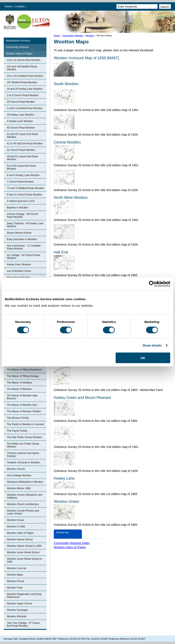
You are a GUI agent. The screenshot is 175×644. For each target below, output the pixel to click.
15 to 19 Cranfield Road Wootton (25, 76)
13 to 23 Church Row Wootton (24, 60)
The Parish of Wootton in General (25, 424)
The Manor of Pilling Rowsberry (24, 370)
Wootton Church (16, 469)
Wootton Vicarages (17, 610)
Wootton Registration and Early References (24, 596)
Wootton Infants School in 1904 (24, 546)
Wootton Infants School (20, 539)
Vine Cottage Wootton (19, 475)
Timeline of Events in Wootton (23, 463)
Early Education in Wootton (22, 239)
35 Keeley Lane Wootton (21, 115)
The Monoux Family (18, 418)
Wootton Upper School (19, 604)
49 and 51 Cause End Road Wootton (22, 158)
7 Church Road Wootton (20, 182)
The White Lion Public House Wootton (23, 445)
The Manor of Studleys (19, 383)
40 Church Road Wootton (21, 128)
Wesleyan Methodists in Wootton (25, 482)
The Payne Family (17, 431)
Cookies (20, 6)
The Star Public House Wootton (24, 437)
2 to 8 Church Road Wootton (23, 95)
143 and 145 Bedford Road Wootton (22, 68)
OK (143, 358)
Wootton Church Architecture (23, 504)
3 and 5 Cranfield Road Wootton (25, 108)
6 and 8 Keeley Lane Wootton (23, 175)
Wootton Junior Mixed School (23, 552)
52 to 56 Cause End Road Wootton (21, 167)
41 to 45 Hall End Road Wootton (25, 144)
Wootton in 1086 (16, 527)
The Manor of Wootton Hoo (22, 405)
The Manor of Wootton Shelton (24, 411)
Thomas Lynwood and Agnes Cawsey (23, 455)
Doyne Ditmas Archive (19, 233)
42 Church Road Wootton (21, 150)
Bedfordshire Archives (18, 41)
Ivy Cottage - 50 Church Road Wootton (23, 257)
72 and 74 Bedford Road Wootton (26, 188)
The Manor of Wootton (19, 389)
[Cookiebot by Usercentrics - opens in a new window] (152, 284)
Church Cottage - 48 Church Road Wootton (22, 216)
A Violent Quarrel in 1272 (21, 201)
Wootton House (16, 520)
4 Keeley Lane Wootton (20, 121)
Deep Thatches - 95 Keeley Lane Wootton (25, 225)
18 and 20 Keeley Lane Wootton (25, 89)
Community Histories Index (72, 543)
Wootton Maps (15, 575)
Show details (152, 345)
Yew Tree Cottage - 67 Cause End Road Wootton (23, 624)
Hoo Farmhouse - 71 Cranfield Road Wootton (24, 247)
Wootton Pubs (15, 588)
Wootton (90, 35)
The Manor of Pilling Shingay (23, 376)
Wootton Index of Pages (19, 54)
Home (8, 6)
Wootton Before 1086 (19, 488)
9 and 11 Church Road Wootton (24, 195)
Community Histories (73, 35)
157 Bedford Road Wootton (22, 82)
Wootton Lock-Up (17, 568)
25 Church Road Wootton (21, 102)
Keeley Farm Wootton (19, 265)
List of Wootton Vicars (19, 271)
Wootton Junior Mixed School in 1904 (24, 560)
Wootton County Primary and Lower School (23, 512)
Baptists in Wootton (18, 208)
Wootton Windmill (17, 616)
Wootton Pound (16, 581)
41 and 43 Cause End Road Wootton (22, 136)
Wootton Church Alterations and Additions (24, 496)
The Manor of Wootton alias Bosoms (22, 397)
